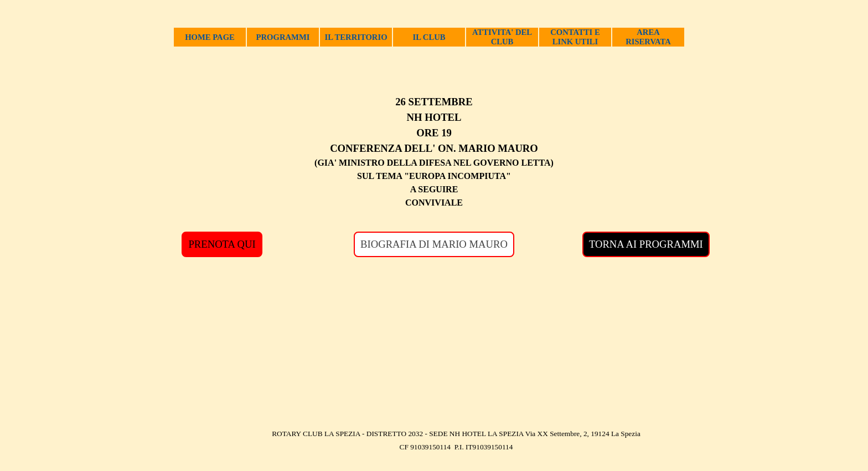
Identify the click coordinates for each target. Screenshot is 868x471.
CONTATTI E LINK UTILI (575, 37)
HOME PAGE (210, 37)
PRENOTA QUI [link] (222, 244)
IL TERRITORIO (356, 37)
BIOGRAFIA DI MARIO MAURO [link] (434, 244)
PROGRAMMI (283, 37)
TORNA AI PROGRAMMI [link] (646, 244)
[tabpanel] (434, 152)
